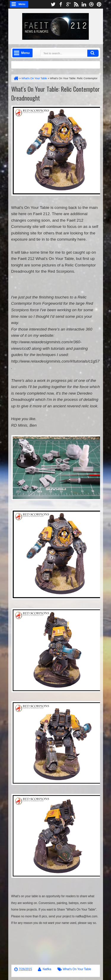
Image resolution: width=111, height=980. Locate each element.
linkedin (84, 4)
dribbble (91, 4)
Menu (22, 4)
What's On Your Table (77, 969)
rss (76, 4)
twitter (53, 4)
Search (93, 53)
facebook (61, 4)
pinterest (99, 4)
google (68, 4)
